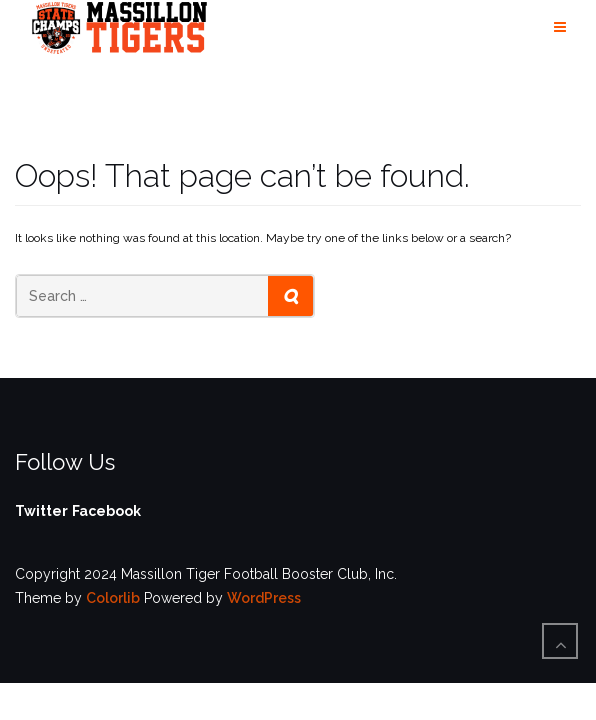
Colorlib (113, 598)
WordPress (264, 598)
